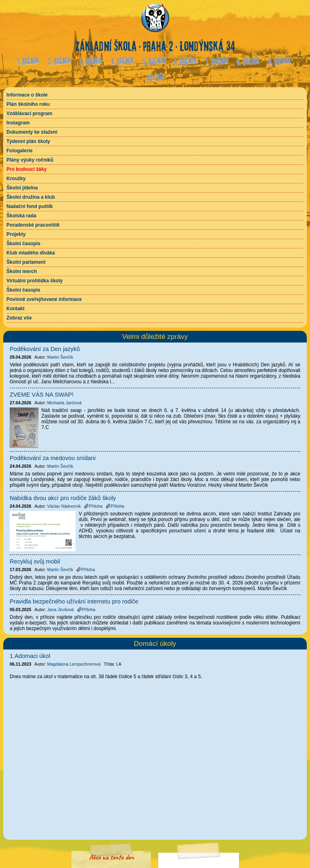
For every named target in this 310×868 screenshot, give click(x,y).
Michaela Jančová (64, 403)
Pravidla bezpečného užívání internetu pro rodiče (74, 601)
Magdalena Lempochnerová (74, 664)
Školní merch (22, 271)
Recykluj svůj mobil (35, 561)
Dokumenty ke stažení (32, 132)
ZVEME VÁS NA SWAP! (42, 395)
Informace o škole (27, 95)
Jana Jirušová (61, 609)
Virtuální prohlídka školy (35, 281)
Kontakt (16, 309)
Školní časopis (23, 244)
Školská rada (21, 216)
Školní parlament (26, 262)
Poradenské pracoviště (33, 225)
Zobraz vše (19, 318)
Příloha (93, 506)
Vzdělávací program (29, 113)
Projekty (16, 234)
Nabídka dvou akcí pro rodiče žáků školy (63, 498)
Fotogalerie (20, 151)
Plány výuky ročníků (30, 160)
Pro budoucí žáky (26, 169)
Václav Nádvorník (64, 506)
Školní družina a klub (31, 197)
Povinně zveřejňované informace (44, 299)
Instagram (18, 123)
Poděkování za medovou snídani (53, 458)
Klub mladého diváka (31, 253)
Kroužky (16, 179)
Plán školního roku (28, 104)
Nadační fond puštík (30, 206)
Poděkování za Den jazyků (45, 349)
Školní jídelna (22, 188)
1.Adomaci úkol (30, 656)
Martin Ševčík (60, 357)
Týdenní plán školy (28, 141)
